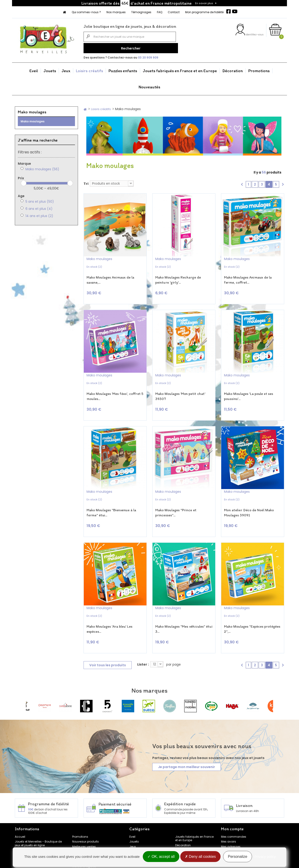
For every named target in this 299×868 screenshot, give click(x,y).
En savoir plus (204, 3)
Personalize (238, 857)
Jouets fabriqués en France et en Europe (180, 69)
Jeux (66, 69)
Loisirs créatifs (89, 69)
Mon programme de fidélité (204, 12)
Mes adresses (231, 823)
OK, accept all (161, 857)
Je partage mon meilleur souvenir (187, 743)
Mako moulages (33, 120)
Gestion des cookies (86, 848)
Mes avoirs (229, 818)
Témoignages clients (30, 835)
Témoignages (141, 12)
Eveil (34, 69)
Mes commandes (234, 813)
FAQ (160, 12)
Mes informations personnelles (243, 828)
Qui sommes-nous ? (86, 12)
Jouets (50, 69)
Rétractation (81, 828)
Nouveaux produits (86, 818)
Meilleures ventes (84, 823)
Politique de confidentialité (91, 833)
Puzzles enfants (123, 69)
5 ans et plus (40, 200)
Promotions (259, 69)
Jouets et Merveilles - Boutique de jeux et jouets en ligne (38, 820)
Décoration (233, 69)
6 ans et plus (39, 207)
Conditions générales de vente (94, 838)
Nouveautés (149, 85)
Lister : (143, 641)
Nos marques (116, 12)
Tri (86, 182)
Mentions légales (84, 843)
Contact (174, 12)
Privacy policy (265, 857)
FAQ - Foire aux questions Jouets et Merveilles (39, 828)
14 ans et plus (39, 214)
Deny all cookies (200, 857)
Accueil (20, 813)
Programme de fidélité (30, 840)
